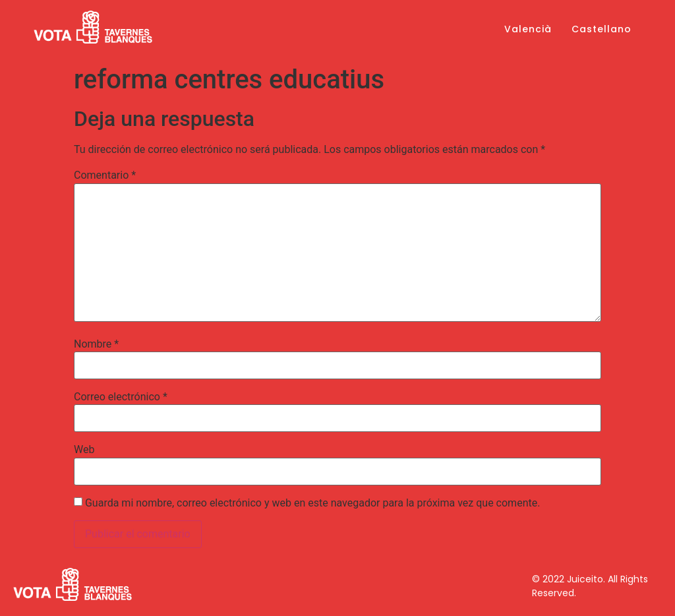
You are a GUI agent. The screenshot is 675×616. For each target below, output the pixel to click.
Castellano (602, 29)
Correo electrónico (121, 397)
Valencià (528, 29)
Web (84, 450)
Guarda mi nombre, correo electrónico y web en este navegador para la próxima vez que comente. (312, 503)
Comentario (105, 175)
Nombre (96, 344)
